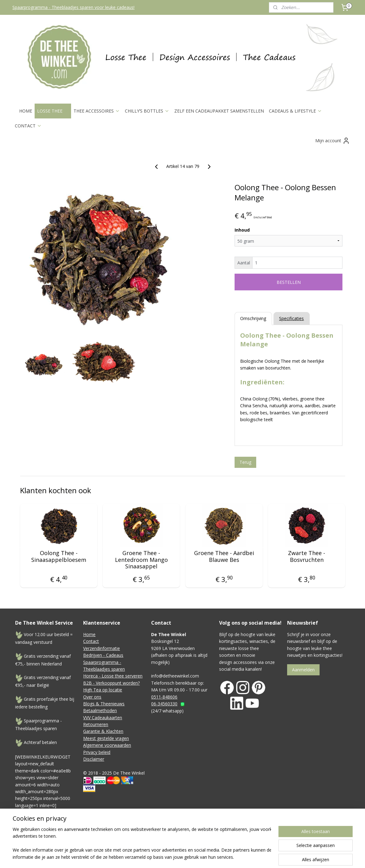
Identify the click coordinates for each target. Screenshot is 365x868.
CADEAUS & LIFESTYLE (295, 111)
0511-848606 (164, 697)
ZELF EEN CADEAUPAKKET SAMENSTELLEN (219, 111)
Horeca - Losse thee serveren (113, 676)
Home (89, 634)
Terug (245, 462)
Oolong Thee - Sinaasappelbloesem (58, 556)
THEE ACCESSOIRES (97, 111)
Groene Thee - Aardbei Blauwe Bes (224, 556)
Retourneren (96, 724)
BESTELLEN (288, 282)
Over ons (92, 697)
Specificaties (291, 318)
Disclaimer (94, 759)
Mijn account (333, 141)
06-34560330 (164, 704)
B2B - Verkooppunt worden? (111, 683)
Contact (91, 641)
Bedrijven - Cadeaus (103, 655)
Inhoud (242, 230)
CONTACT (28, 126)
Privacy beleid (97, 752)
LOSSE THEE (53, 111)
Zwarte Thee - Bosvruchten (307, 556)
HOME (26, 111)
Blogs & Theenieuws (104, 704)
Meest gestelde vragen (106, 738)
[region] (142, 844)
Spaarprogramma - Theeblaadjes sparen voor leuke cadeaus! (73, 7)
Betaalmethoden (100, 710)
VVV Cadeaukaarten (103, 718)
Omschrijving (253, 318)
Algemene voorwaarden (107, 745)
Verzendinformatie (102, 648)
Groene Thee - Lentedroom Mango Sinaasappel (141, 560)
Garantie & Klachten (103, 731)
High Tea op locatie (103, 690)
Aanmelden (303, 670)
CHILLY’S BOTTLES (147, 111)
